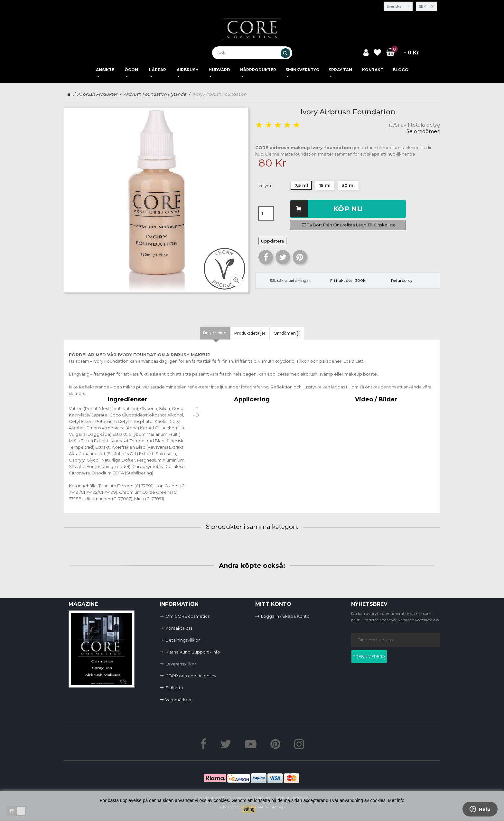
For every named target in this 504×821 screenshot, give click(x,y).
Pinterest (300, 257)
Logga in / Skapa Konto (285, 616)
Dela (266, 257)
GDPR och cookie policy (191, 676)
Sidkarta (174, 688)
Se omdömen (423, 131)
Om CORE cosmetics (187, 616)
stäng (249, 809)
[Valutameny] (426, 6)
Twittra (283, 257)
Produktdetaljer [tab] (250, 333)
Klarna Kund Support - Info (193, 652)
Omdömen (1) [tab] (287, 333)
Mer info (396, 800)
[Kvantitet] (266, 214)
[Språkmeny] (397, 6)
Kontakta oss (179, 628)
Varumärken (178, 700)
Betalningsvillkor (183, 640)
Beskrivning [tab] (215, 333)
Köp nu (348, 209)
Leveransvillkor (181, 664)
